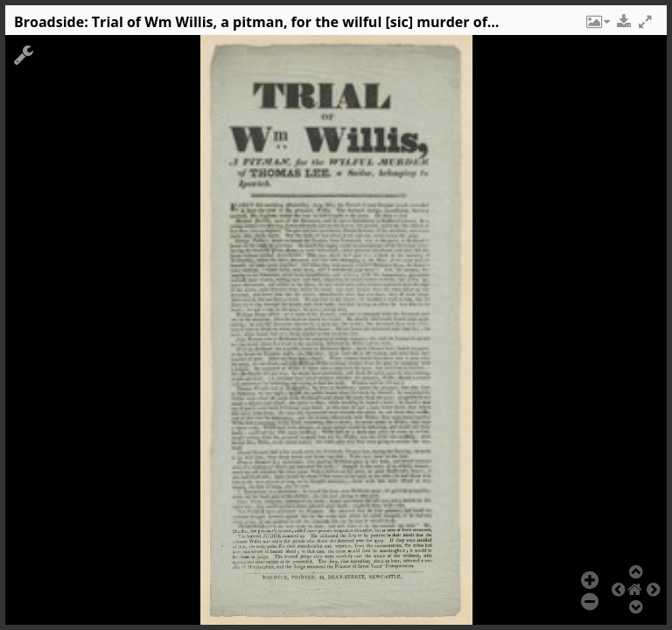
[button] (597, 26)
